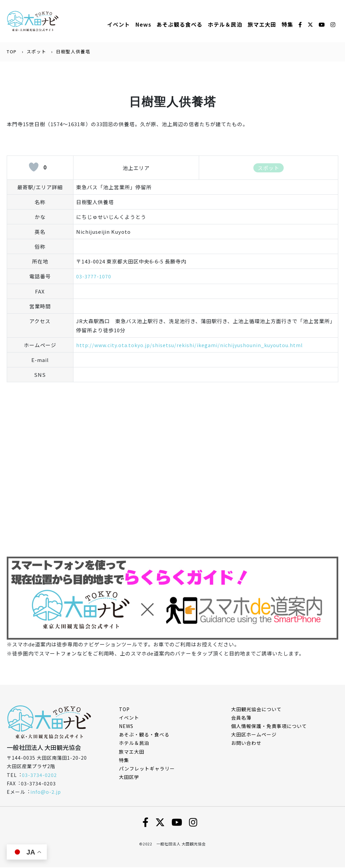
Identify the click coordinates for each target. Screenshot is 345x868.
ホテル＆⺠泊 (225, 25)
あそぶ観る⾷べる (180, 25)
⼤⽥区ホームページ (254, 735)
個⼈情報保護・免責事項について (269, 726)
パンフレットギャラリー (147, 769)
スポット (36, 52)
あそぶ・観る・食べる (144, 735)
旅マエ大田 (262, 25)
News (143, 25)
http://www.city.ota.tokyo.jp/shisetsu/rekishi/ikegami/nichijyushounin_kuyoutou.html (194, 345)
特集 (287, 25)
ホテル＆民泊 (134, 744)
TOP (12, 52)
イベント (119, 25)
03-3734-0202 (39, 775)
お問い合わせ (246, 744)
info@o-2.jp (46, 792)
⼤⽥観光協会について (256, 709)
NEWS (126, 726)
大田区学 (129, 778)
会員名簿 (241, 718)
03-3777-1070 (94, 277)
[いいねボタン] (34, 168)
